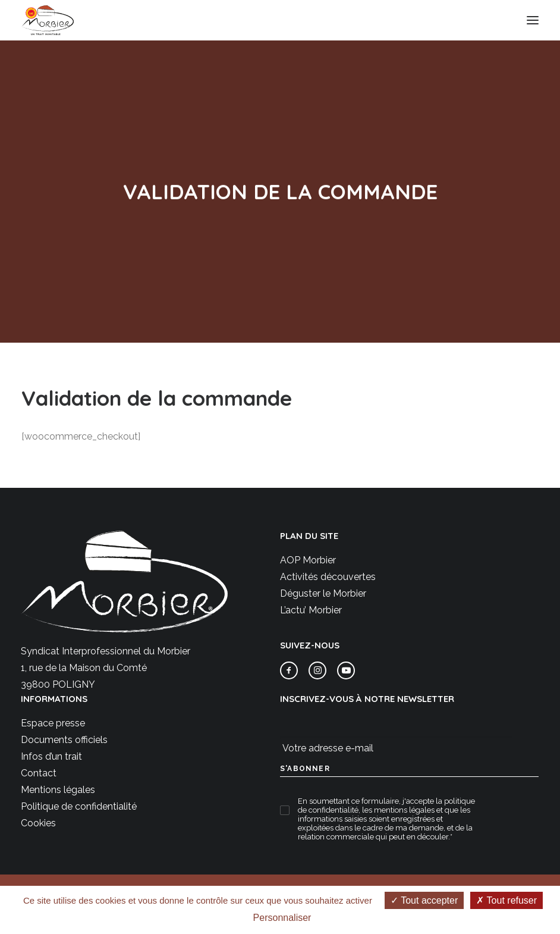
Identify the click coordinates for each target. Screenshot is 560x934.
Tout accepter (424, 900)
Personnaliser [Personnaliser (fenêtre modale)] (282, 918)
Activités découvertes (328, 577)
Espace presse (53, 723)
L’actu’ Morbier (311, 610)
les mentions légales (398, 810)
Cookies (38, 823)
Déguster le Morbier (323, 593)
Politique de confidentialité (79, 806)
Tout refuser (506, 900)
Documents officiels (64, 740)
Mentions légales (58, 790)
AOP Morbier (308, 560)
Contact (39, 773)
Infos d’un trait (51, 756)
